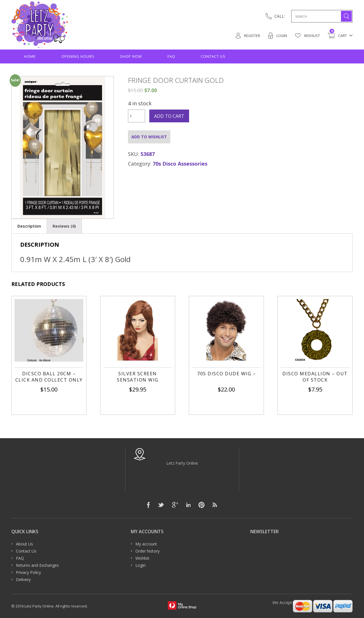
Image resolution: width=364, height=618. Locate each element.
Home (30, 56)
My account (146, 544)
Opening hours (78, 56)
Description (29, 226)
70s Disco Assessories (180, 164)
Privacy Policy (28, 572)
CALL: (280, 16)
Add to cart (169, 116)
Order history (147, 551)
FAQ (171, 56)
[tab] (29, 226)
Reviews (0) (64, 226)
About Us (24, 544)
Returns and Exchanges (37, 565)
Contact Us (213, 56)
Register (248, 36)
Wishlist (307, 36)
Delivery (23, 579)
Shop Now (131, 56)
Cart (337, 36)
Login (277, 36)
